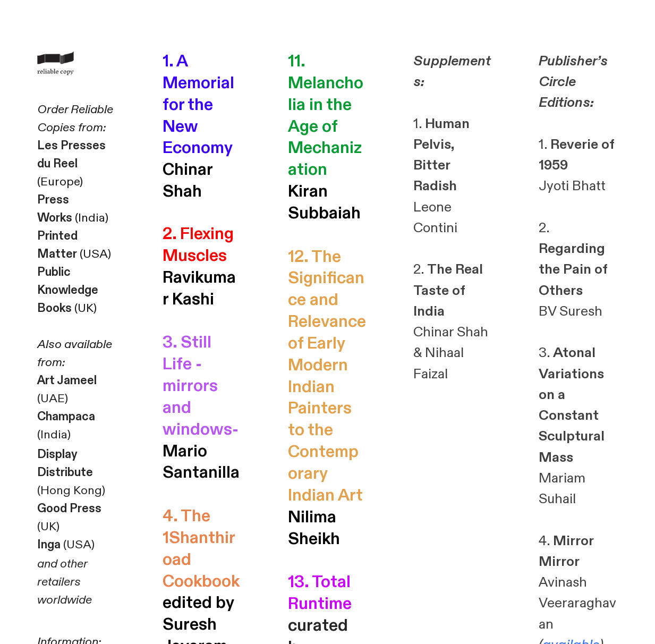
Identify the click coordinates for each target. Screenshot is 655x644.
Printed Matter (57, 245)
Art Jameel (67, 380)
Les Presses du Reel (71, 155)
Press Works (55, 209)
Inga (49, 545)
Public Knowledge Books (68, 290)
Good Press (69, 509)
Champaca (66, 417)
